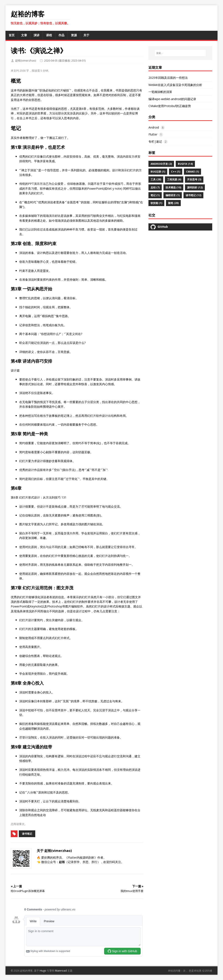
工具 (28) (156, 179)
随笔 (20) (173, 203)
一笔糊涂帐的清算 (160, 92)
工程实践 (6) (174, 179)
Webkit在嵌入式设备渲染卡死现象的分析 (175, 85)
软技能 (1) (156, 203)
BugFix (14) (185, 164)
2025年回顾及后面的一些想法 (168, 78)
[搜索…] (180, 53)
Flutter (153, 134)
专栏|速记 (155, 141)
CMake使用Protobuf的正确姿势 (170, 106)
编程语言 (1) (173, 195)
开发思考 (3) (194, 179)
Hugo (43, 971)
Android (154, 127)
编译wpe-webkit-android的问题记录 (172, 99)
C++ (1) (176, 172)
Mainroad (61, 971)
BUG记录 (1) (158, 172)
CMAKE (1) (192, 172)
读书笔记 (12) (193, 195)
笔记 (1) (155, 195)
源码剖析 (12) (195, 187)
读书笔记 (27, 834)
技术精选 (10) (173, 187)
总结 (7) (155, 187)
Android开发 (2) (161, 164)
